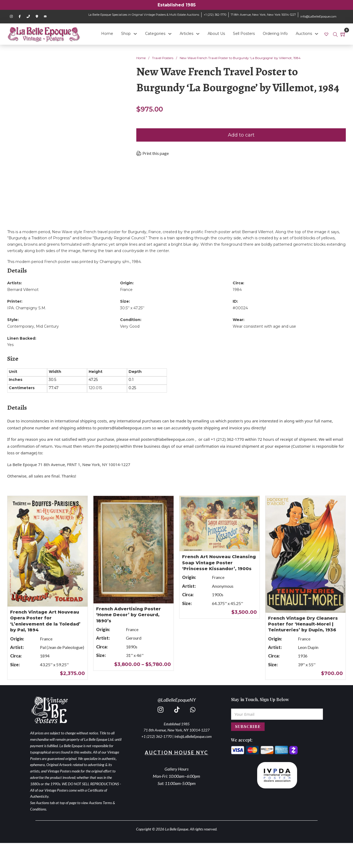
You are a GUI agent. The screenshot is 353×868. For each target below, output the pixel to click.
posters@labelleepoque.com (124, 428)
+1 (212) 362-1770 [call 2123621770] (157, 736)
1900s (218, 595)
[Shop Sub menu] (135, 34)
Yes (10, 345)
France (126, 290)
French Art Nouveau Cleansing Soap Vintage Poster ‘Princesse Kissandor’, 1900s (219, 563)
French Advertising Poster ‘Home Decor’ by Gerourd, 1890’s (128, 615)
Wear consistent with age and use (264, 326)
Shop (126, 34)
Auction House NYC (176, 752)
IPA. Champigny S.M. (27, 308)
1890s (132, 647)
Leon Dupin (308, 647)
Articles (186, 34)
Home (107, 34)
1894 (45, 656)
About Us (216, 34)
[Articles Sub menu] (198, 34)
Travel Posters (163, 58)
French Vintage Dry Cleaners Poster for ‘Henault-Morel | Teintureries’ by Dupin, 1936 (303, 624)
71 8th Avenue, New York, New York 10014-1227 (263, 15)
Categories (155, 34)
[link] (327, 34)
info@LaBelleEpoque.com (318, 17)
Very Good (130, 326)
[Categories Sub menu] (170, 34)
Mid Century (47, 326)
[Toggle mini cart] (343, 34)
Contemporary (21, 326)
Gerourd (134, 638)
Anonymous (223, 586)
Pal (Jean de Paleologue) (62, 647)
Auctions (304, 34)
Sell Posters (244, 34)
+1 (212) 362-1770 (215, 15)
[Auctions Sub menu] (317, 34)
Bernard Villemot (23, 290)
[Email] (277, 714)
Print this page (156, 153)
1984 (237, 290)
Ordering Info (275, 34)
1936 (303, 656)
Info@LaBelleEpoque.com (193, 736)
